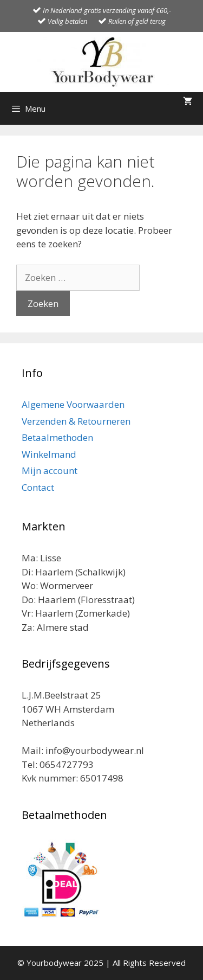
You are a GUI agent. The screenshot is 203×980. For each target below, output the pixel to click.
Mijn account (50, 470)
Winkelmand (49, 454)
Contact (38, 487)
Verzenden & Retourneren (76, 421)
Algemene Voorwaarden (73, 404)
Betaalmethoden (57, 437)
